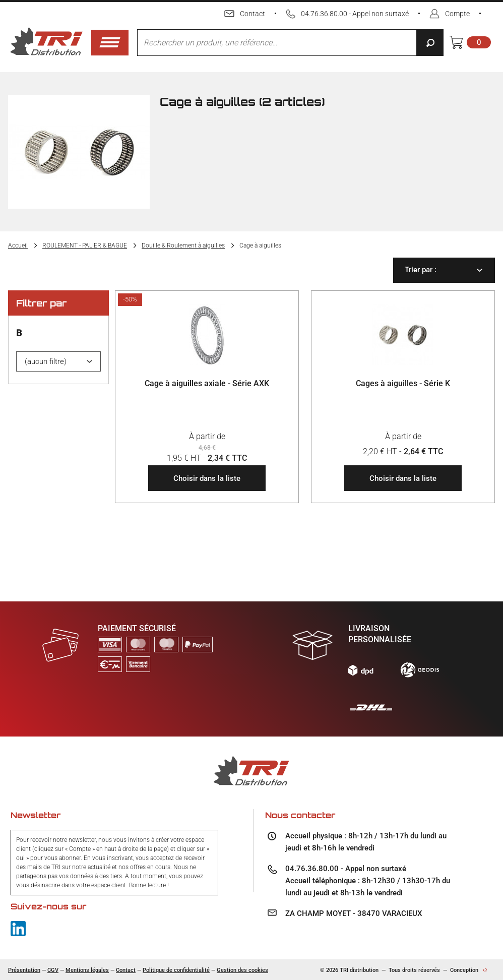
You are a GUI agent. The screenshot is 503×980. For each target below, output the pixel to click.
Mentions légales (87, 970)
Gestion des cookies (242, 970)
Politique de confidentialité (176, 970)
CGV (53, 970)
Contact (126, 970)
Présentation (24, 970)
